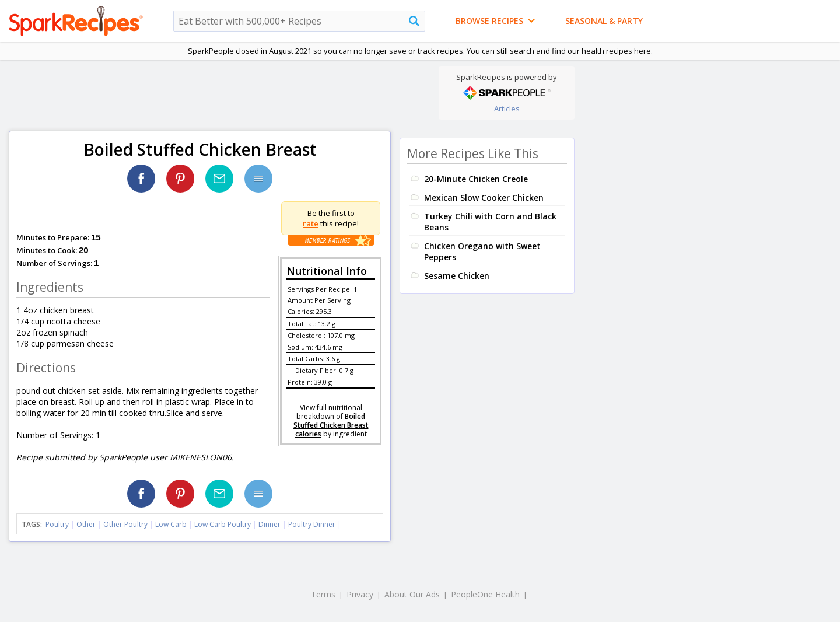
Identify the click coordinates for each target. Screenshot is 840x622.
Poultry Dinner (312, 524)
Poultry (57, 524)
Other (86, 524)
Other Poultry (125, 524)
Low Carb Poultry (223, 524)
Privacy (360, 594)
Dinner (269, 524)
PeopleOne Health (485, 594)
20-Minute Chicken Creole (476, 179)
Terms (323, 594)
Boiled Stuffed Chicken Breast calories (331, 425)
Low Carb (171, 524)
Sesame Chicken (457, 276)
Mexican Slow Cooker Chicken (484, 198)
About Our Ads (412, 594)
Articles (507, 109)
